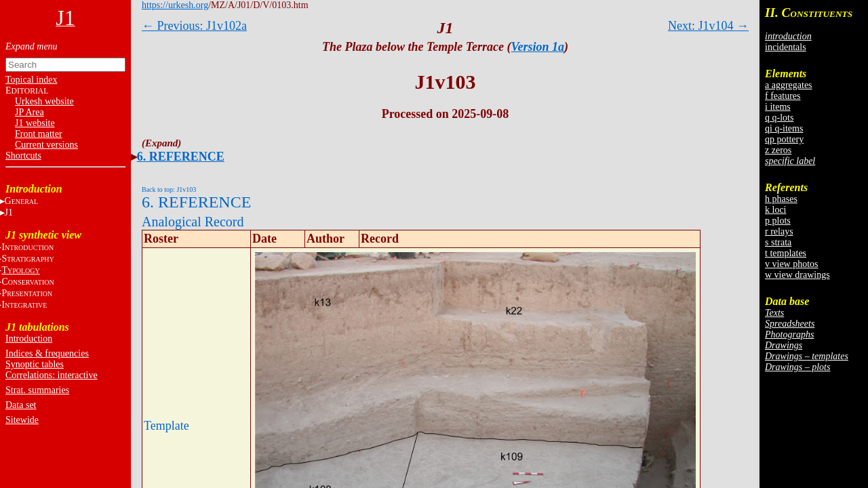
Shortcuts (23, 156)
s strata (778, 242)
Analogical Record (193, 222)
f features (783, 96)
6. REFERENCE (181, 157)
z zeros (778, 150)
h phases (781, 199)
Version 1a (538, 47)
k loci (776, 210)
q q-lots (779, 118)
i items (778, 107)
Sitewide (22, 420)
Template (166, 426)
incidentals (786, 47)
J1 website (35, 123)
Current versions (46, 145)
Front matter (39, 134)
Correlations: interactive (52, 375)
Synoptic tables (35, 364)
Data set (21, 405)
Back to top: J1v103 (169, 189)
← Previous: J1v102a (194, 26)
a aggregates (789, 85)
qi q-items (784, 128)
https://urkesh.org (175, 5)
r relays (779, 231)
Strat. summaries (37, 390)
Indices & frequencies (47, 353)
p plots (778, 221)
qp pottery (784, 139)
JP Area (29, 112)
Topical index (31, 80)
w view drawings (797, 275)
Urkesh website (44, 101)
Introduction (29, 339)
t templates (786, 253)
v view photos (792, 264)
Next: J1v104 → (708, 26)
